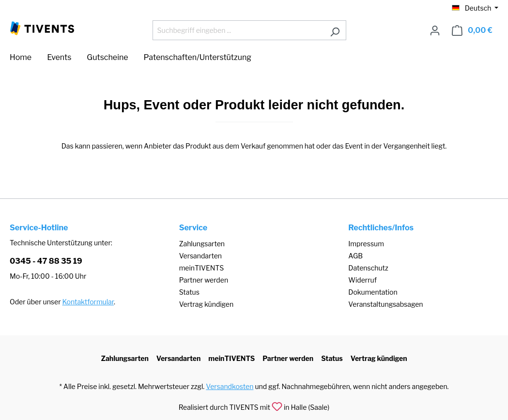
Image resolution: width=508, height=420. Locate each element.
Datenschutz (368, 268)
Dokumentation (373, 292)
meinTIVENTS (202, 268)
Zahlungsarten (202, 244)
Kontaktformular (88, 302)
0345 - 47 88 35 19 (46, 261)
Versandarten (200, 256)
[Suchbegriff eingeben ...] (238, 30)
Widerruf (362, 280)
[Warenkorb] (472, 30)
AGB (355, 256)
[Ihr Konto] (435, 30)
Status (189, 292)
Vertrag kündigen (206, 304)
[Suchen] (335, 30)
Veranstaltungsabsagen (385, 304)
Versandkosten (230, 386)
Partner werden (204, 280)
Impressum (366, 244)
